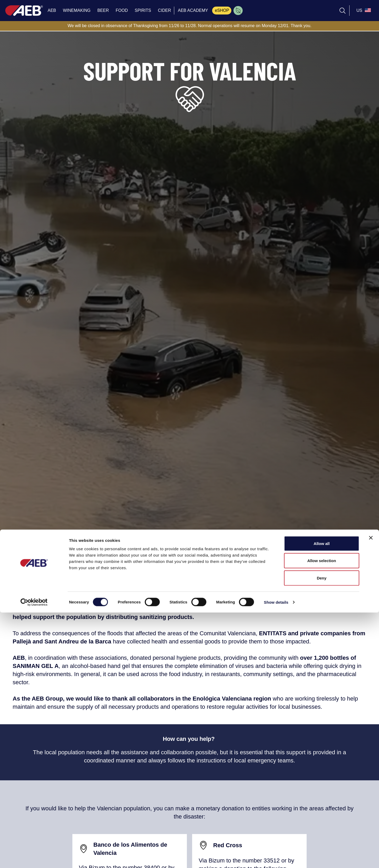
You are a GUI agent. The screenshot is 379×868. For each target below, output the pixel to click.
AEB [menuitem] (52, 10)
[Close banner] (371, 793)
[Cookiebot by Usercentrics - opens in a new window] (34, 858)
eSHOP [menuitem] (222, 10)
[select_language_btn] (363, 11)
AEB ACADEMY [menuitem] (193, 10)
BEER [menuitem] (103, 10)
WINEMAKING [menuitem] (77, 10)
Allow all (322, 799)
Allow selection (321, 816)
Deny (322, 833)
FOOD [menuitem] (122, 10)
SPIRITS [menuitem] (143, 10)
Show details (276, 858)
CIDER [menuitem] (164, 10)
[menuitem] (238, 11)
